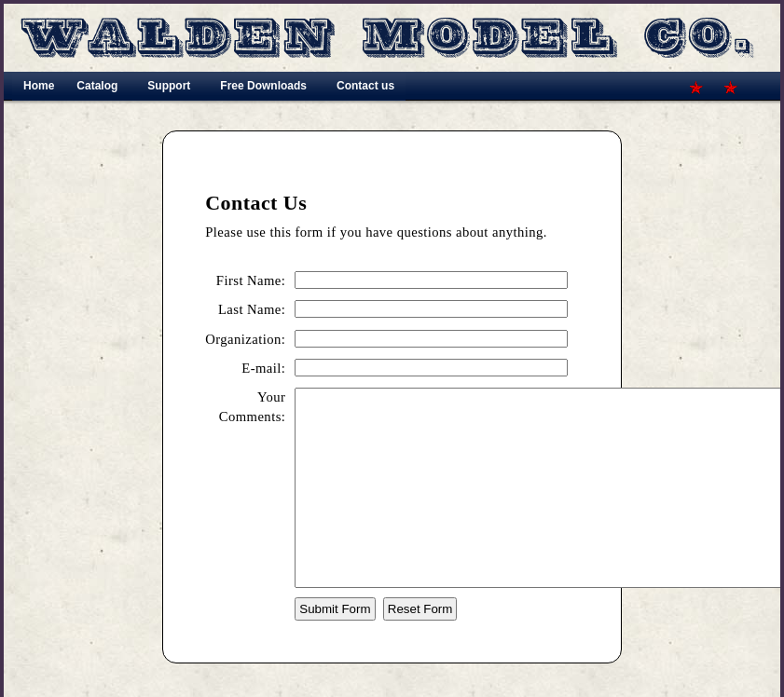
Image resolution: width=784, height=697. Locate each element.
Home (39, 86)
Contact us (365, 86)
